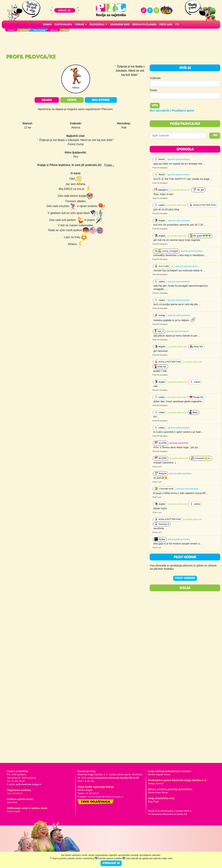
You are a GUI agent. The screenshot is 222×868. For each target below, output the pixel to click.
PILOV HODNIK (185, 578)
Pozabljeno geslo (183, 111)
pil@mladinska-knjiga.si (28, 784)
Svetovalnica (63, 24)
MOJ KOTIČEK (101, 100)
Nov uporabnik (159, 111)
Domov (47, 24)
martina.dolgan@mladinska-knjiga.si (105, 797)
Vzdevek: (155, 78)
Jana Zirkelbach (15, 793)
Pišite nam (166, 24)
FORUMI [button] (79, 24)
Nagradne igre (120, 24)
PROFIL (72, 100)
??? (177, 24)
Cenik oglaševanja (96, 802)
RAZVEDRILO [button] (97, 24)
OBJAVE (47, 100)
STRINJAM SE (111, 863)
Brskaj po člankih (144, 24)
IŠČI (215, 135)
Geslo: (154, 90)
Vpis (155, 106)
